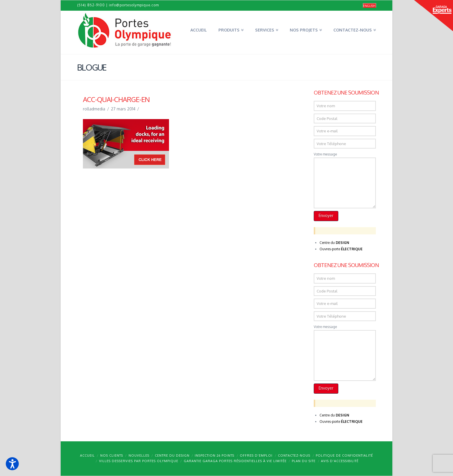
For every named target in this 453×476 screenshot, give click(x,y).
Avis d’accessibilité (340, 461)
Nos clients (112, 455)
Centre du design (172, 455)
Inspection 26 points (215, 455)
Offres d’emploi (256, 455)
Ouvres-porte (341, 249)
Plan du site (304, 461)
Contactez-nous (294, 455)
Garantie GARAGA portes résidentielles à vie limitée (235, 461)
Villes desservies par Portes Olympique (139, 461)
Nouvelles (139, 455)
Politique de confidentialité (344, 455)
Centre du (334, 243)
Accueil (87, 455)
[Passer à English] (370, 6)
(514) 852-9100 (91, 5)
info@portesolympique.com (134, 5)
